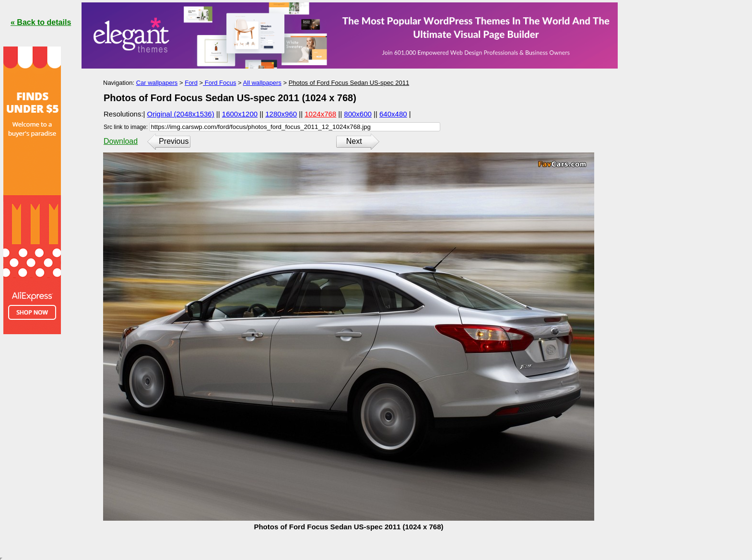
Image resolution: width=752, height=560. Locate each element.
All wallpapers (262, 83)
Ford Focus (219, 83)
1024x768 (320, 114)
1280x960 (281, 114)
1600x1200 (240, 114)
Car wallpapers (157, 83)
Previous (174, 141)
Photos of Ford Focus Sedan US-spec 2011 (349, 83)
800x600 (358, 114)
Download (121, 141)
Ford (191, 83)
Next (354, 141)
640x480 (393, 114)
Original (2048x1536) (181, 114)
